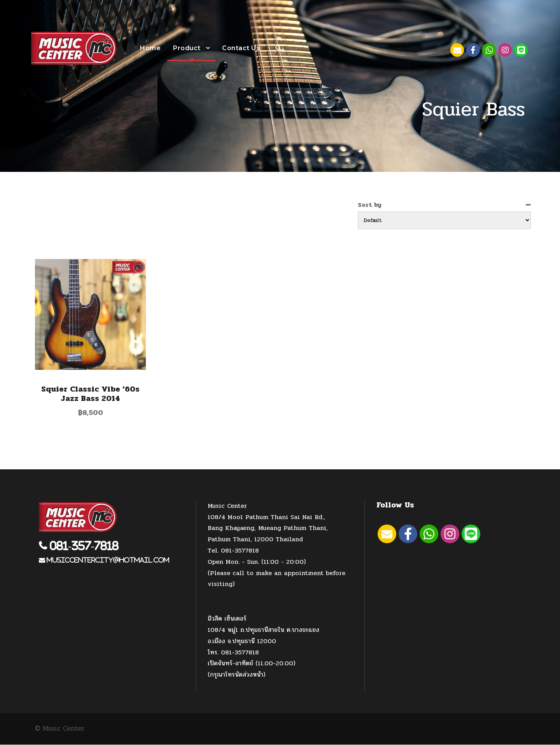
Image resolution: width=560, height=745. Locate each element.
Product (187, 48)
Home (150, 48)
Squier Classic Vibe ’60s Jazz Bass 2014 (90, 394)
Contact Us (241, 48)
